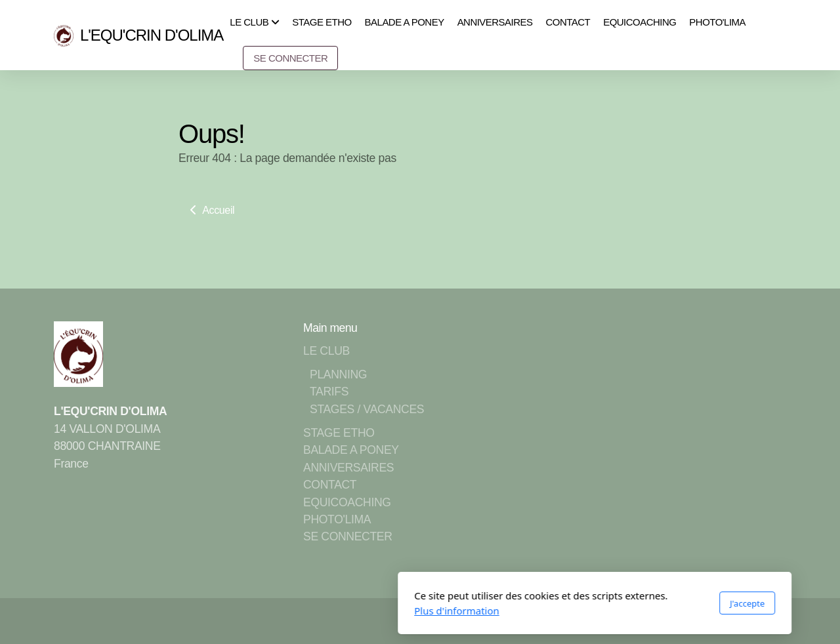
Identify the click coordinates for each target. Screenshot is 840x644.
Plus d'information (282, 611)
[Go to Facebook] (698, 621)
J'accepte (573, 603)
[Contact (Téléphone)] (757, 621)
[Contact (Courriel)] (776, 621)
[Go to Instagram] (737, 621)
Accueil (211, 210)
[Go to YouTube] (717, 621)
